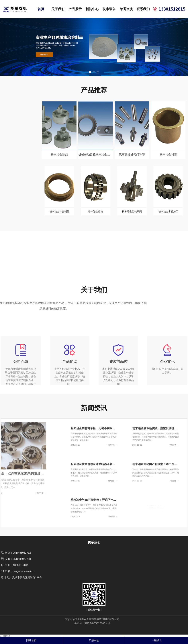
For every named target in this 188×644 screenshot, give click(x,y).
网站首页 (31, 640)
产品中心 (94, 640)
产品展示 (75, 9)
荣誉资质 (126, 9)
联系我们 (143, 9)
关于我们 (58, 9)
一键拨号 (157, 640)
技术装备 (109, 9)
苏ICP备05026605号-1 (97, 629)
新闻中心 (92, 9)
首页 (41, 9)
